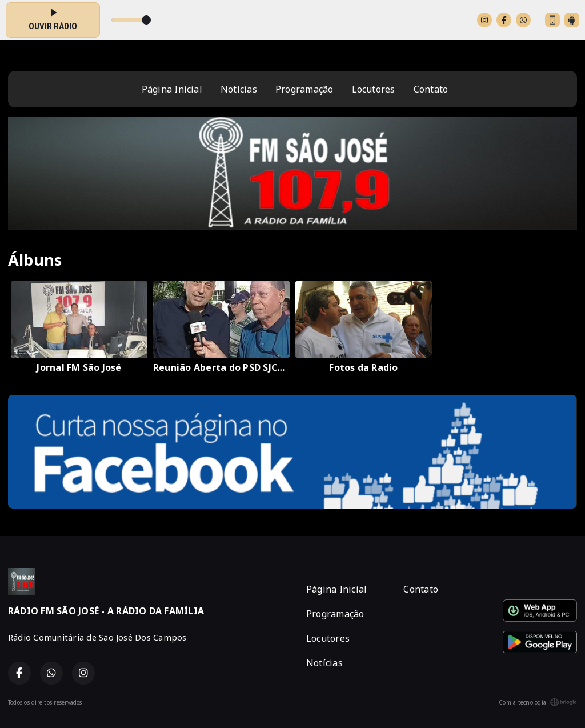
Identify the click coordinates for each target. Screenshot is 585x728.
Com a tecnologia (538, 702)
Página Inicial (172, 89)
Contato (431, 89)
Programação (304, 89)
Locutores (374, 89)
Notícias (239, 89)
